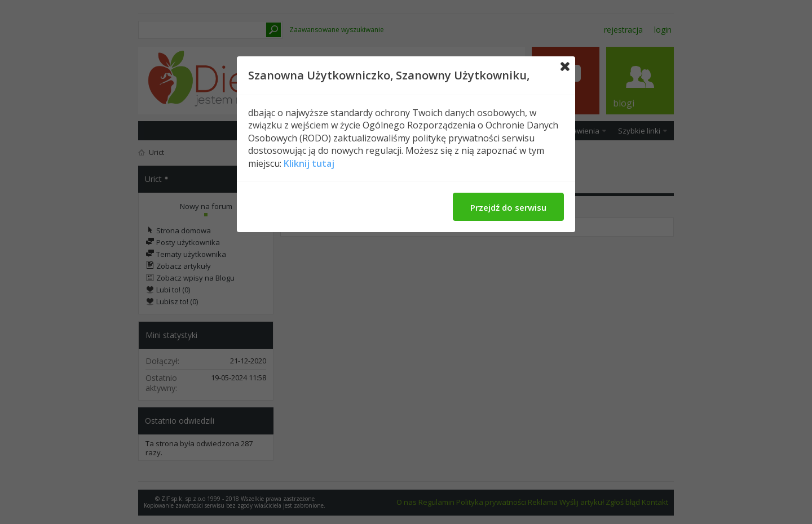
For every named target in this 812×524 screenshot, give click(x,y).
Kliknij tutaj (309, 163)
